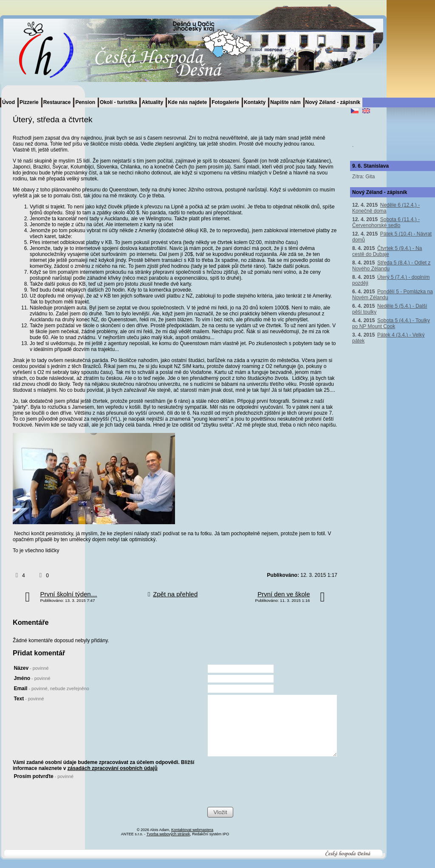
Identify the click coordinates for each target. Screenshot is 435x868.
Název (31, 668)
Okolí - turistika (118, 102)
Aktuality (152, 102)
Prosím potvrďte (44, 776)
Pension (85, 102)
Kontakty (255, 102)
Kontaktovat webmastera (192, 830)
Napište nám (285, 102)
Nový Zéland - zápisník (333, 102)
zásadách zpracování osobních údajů (113, 768)
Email (51, 688)
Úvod (8, 102)
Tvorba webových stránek (168, 834)
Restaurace (57, 102)
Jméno (32, 678)
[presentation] (272, 790)
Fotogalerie (225, 102)
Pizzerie (29, 102)
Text (29, 699)
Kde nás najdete (187, 102)
